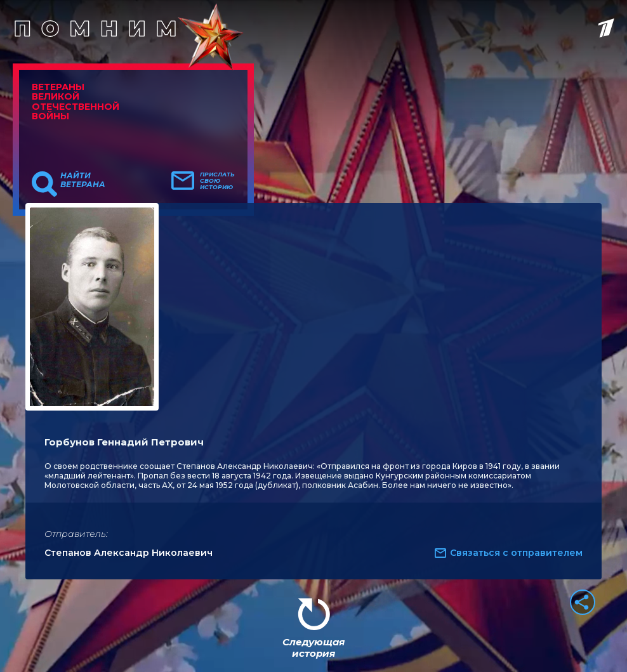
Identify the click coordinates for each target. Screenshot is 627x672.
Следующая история (313, 648)
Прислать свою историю (217, 181)
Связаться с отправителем (516, 553)
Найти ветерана (83, 180)
